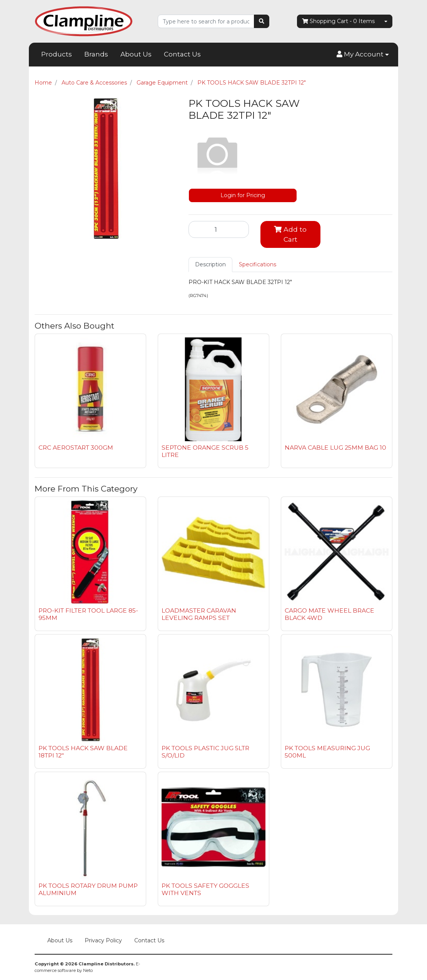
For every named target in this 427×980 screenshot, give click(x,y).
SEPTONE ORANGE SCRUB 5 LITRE (205, 451)
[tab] (210, 265)
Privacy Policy (103, 940)
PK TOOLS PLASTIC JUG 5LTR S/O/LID (205, 752)
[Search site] (262, 21)
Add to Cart (290, 234)
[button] (363, 55)
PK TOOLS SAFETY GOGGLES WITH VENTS (205, 889)
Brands (96, 54)
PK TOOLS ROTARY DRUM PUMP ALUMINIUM (88, 889)
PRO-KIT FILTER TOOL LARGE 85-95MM (88, 614)
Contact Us (182, 54)
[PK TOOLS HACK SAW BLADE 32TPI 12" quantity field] (219, 229)
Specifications (258, 264)
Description (210, 264)
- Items (338, 21)
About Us (136, 54)
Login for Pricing (243, 195)
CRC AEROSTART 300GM (76, 448)
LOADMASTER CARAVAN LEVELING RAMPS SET (199, 614)
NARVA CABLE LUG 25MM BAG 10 (335, 448)
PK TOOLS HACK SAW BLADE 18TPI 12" (83, 752)
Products (57, 54)
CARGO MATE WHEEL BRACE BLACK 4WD (329, 614)
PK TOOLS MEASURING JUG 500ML (327, 752)
